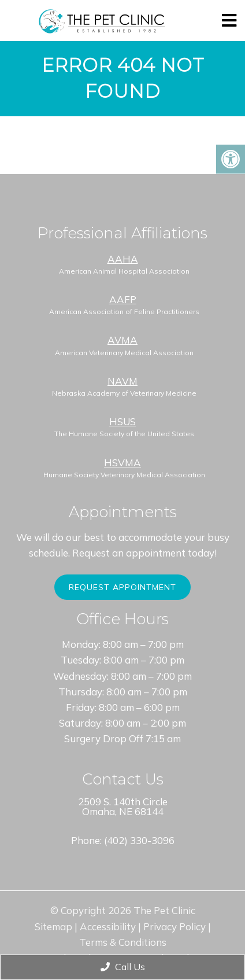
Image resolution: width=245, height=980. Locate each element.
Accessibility (108, 926)
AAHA (123, 259)
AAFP (123, 299)
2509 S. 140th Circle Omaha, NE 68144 (123, 806)
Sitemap (53, 926)
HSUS (122, 421)
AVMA (122, 340)
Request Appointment (122, 587)
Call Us (123, 967)
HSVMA (122, 463)
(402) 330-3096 (139, 840)
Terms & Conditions (123, 942)
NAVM (122, 381)
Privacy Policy (175, 926)
